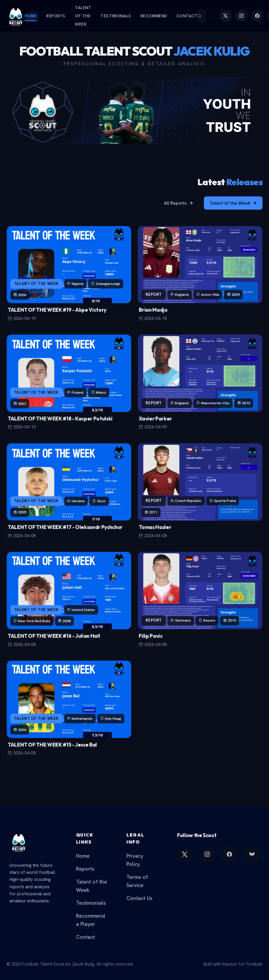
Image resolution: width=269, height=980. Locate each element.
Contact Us (140, 898)
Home (31, 16)
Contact (187, 16)
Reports (56, 16)
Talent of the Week (83, 16)
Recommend (154, 16)
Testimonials (116, 16)
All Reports (179, 203)
